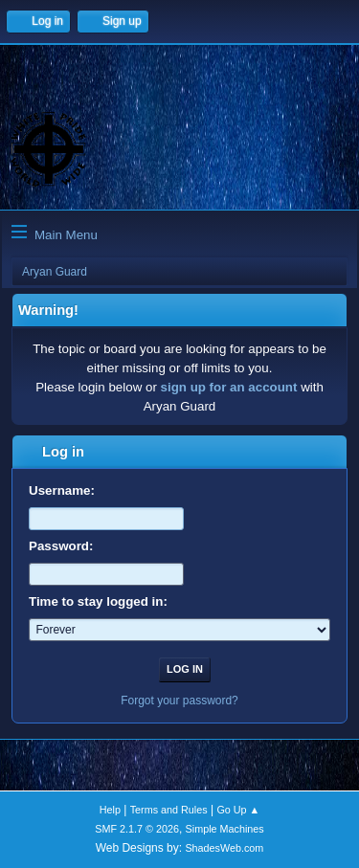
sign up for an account (229, 387)
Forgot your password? (179, 701)
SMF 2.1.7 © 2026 (137, 829)
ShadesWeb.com (224, 848)
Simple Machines (225, 829)
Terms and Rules (169, 810)
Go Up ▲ (238, 810)
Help (110, 810)
